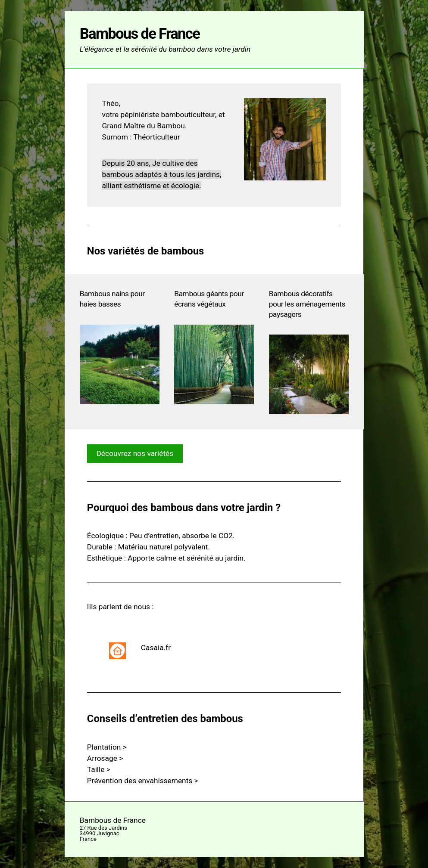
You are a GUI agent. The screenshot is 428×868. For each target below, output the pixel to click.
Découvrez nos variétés (135, 453)
